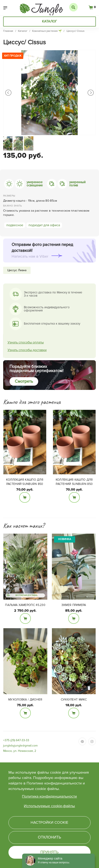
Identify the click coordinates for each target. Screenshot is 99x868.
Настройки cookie (49, 822)
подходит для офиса (44, 225)
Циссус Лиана (17, 270)
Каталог (49, 21)
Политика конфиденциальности (49, 796)
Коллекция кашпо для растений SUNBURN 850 (25, 482)
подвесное (15, 225)
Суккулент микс (74, 700)
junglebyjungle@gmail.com (20, 746)
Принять (49, 852)
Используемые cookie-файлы (49, 806)
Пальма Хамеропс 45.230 (25, 605)
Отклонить (49, 837)
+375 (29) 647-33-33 (16, 740)
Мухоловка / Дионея (25, 700)
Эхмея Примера (74, 605)
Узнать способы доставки (27, 350)
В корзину (25, 497)
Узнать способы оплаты (26, 342)
